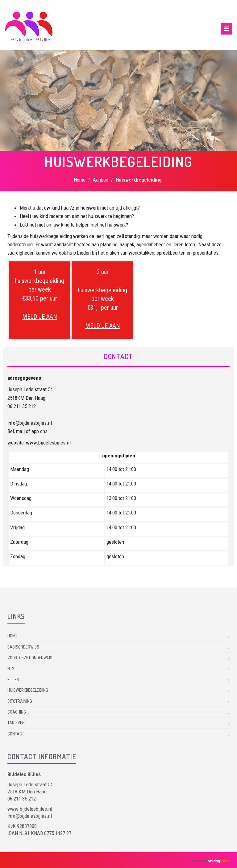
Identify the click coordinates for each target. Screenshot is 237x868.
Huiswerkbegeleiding (28, 690)
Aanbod (101, 180)
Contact (16, 734)
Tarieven (16, 723)
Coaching (17, 712)
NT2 (11, 669)
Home (80, 180)
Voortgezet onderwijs (30, 658)
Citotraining (20, 701)
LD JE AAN (44, 317)
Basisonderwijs (23, 647)
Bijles (13, 680)
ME (26, 317)
